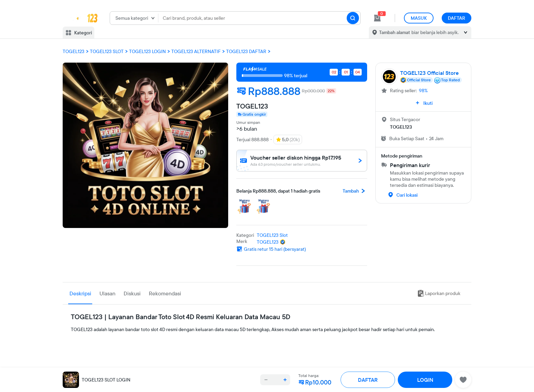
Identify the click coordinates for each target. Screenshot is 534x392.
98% (423, 91)
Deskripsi (80, 293)
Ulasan (107, 293)
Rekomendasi (165, 293)
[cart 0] (377, 18)
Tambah (355, 191)
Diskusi (132, 293)
